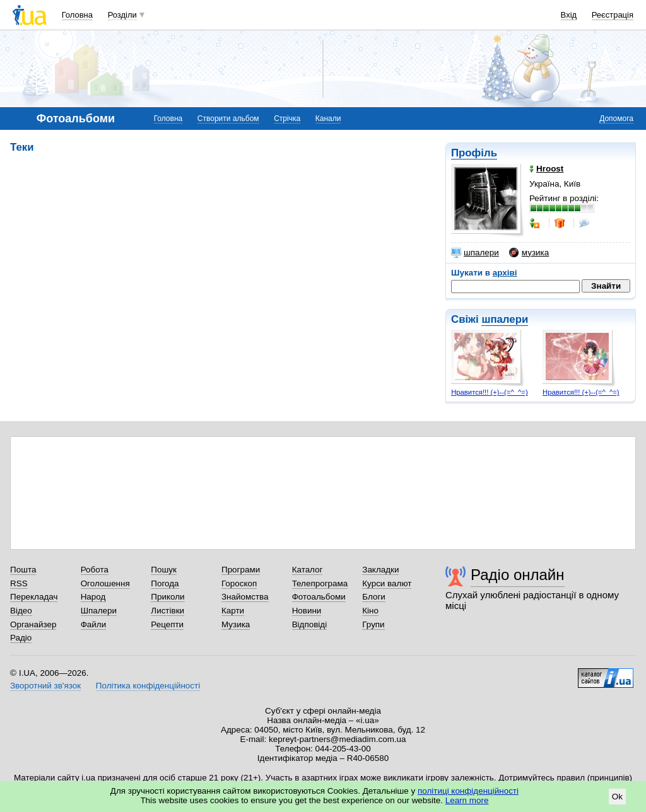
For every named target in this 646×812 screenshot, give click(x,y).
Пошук (164, 570)
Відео (21, 611)
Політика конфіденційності (148, 686)
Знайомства (245, 597)
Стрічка (287, 119)
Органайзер (33, 624)
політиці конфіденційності (468, 791)
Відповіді (310, 624)
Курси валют (387, 583)
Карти (233, 611)
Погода (165, 583)
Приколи (167, 597)
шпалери (475, 253)
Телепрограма (320, 583)
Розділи (122, 15)
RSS (19, 583)
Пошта (23, 570)
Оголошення (105, 583)
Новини (307, 611)
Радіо (21, 638)
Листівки (167, 611)
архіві (505, 273)
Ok (617, 797)
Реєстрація (613, 15)
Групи (373, 624)
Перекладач (34, 597)
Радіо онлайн (518, 575)
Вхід (569, 15)
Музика (236, 624)
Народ (93, 597)
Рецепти (167, 624)
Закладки (380, 570)
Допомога (616, 119)
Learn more (467, 800)
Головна (77, 15)
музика (529, 253)
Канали (328, 119)
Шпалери (99, 611)
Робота (95, 570)
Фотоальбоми (319, 597)
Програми (241, 570)
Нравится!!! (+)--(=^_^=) (489, 392)
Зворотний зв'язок (45, 686)
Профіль (474, 153)
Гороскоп (239, 583)
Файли (94, 624)
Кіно (370, 611)
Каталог (308, 570)
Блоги (374, 597)
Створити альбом (228, 119)
